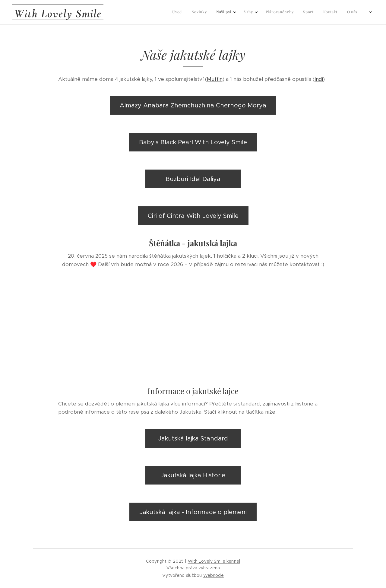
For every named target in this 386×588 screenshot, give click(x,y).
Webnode (214, 575)
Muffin (215, 79)
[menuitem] (263, 12)
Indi (319, 79)
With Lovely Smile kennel (214, 561)
